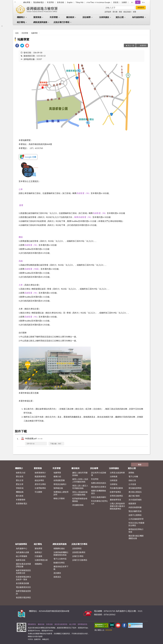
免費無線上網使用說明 (61, 493)
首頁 (17, 33)
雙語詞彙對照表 (135, 511)
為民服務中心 (22, 548)
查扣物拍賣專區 (135, 488)
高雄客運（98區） (32, 269)
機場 (21, 237)
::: (15, 2)
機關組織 (20, 492)
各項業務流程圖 (22, 583)
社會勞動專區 (40, 488)
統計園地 (21, 22)
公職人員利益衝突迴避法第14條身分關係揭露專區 (117, 506)
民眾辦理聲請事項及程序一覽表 (23, 578)
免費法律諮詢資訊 (99, 483)
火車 (21, 285)
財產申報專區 (115, 492)
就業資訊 (57, 577)
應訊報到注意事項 (99, 487)
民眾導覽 (54, 17)
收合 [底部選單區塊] (140, 464)
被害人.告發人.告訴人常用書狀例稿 (80, 480)
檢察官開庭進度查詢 (23, 592)
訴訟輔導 (87, 17)
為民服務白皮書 (22, 552)
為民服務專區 (138, 17)
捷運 (21, 205)
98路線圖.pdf (34, 439)
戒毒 (135, 12)
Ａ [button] (138, 2)
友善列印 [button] (143, 45)
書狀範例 (70, 17)
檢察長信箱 (21, 560)
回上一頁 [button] (131, 45)
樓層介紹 (57, 476)
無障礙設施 (58, 488)
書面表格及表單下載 (61, 568)
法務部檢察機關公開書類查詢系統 (61, 554)
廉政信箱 (41, 624)
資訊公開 (120, 17)
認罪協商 (108, 12)
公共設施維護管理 (136, 519)
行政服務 (38, 556)
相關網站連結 (59, 548)
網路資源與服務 (40, 22)
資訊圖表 (57, 573)
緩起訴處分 (127, 12)
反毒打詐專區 (78, 556)
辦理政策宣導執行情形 (136, 531)
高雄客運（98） (84, 193)
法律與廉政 (104, 17)
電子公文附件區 (60, 559)
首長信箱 (60, 2)
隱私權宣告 (32, 624)
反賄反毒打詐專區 (61, 22)
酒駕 (120, 12)
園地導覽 (38, 548)
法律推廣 (114, 476)
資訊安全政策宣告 (61, 624)
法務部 (124, 2)
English (70, 2)
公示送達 (132, 484)
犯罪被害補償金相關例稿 (80, 500)
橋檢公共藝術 (59, 498)
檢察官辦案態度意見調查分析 (23, 572)
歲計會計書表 (134, 496)
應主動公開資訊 (135, 492)
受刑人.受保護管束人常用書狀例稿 (80, 493)
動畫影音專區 (59, 563)
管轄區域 (20, 488)
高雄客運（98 (30, 317)
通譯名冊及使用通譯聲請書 (23, 565)
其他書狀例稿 (78, 505)
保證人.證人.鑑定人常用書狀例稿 (80, 487)
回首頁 (116, 2)
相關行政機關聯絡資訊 (99, 492)
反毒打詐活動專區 (80, 560)
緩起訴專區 (39, 480)
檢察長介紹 (21, 473)
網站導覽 (27, 2)
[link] (17, 46)
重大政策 (20, 496)
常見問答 (50, 2)
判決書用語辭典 (116, 488)
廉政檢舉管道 (115, 500)
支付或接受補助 (135, 500)
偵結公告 (132, 480)
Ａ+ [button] (143, 2)
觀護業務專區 (40, 476)
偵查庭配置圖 (59, 480)
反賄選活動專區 (79, 552)
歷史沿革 (20, 484)
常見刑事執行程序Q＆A (99, 502)
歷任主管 (20, 480)
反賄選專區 (77, 548)
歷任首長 (20, 476)
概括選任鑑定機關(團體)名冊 (136, 537)
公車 (21, 189)
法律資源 (114, 480)
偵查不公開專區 (135, 515)
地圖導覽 (34, 33)
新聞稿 (131, 473)
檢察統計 (38, 552)
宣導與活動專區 (116, 496)
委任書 (115, 12)
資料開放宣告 (82, 624)
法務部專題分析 (41, 560)
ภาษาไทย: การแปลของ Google (98, 2)
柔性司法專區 (40, 484)
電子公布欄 (133, 476)
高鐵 (21, 261)
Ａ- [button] (132, 2)
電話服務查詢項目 (23, 587)
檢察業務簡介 (40, 473)
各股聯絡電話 (22, 503)
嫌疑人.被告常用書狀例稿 (80, 474)
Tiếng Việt (80, 2)
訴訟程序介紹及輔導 (99, 474)
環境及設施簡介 (60, 484)
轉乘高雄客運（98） (83, 217)
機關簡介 (21, 17)
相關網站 (38, 564)
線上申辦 (73, 624)
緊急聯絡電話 (39, 2)
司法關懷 (38, 492)
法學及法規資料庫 (117, 473)
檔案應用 (132, 503)
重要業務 (37, 17)
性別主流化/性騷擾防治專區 (136, 524)
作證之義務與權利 (99, 497)
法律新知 (114, 484)
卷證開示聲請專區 (23, 597)
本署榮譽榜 (21, 500)
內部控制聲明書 (135, 507)
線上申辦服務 (22, 556)
